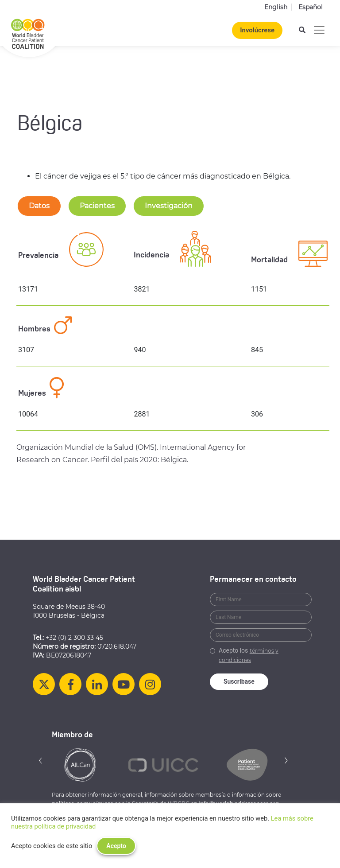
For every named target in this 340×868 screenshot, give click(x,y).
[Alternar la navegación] (319, 30)
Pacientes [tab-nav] (97, 206)
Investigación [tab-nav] (169, 206)
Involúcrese (257, 30)
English (276, 7)
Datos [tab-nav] (39, 206)
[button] (41, 760)
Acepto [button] (116, 846)
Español (311, 7)
